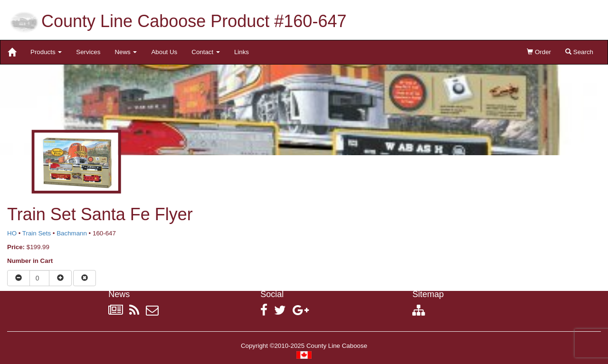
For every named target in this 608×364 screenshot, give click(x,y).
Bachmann (72, 233)
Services (88, 52)
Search (579, 52)
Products (46, 52)
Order (539, 52)
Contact (206, 52)
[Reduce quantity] (19, 278)
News (126, 52)
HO (12, 233)
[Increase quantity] (60, 278)
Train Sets (37, 233)
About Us (164, 52)
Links (242, 52)
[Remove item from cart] (85, 278)
